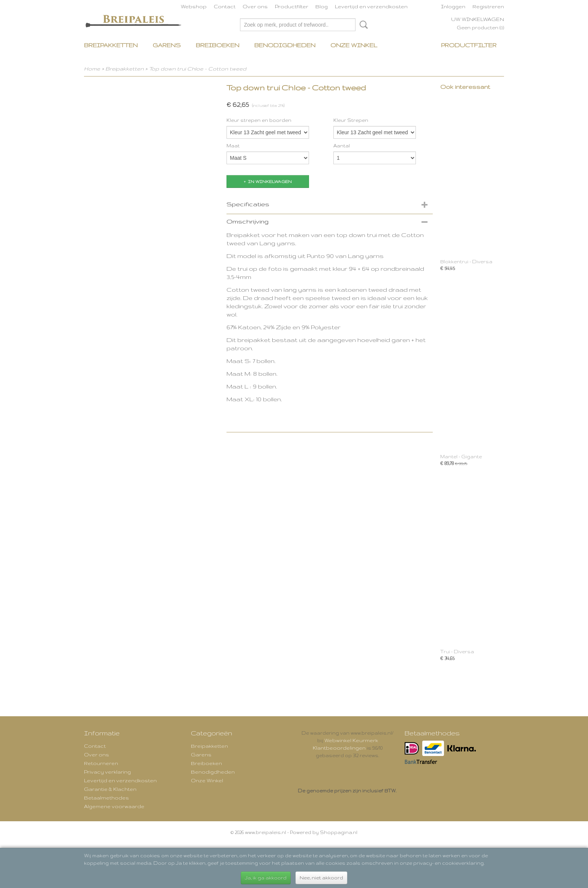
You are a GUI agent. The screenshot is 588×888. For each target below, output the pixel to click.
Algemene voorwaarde (114, 806)
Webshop (194, 6)
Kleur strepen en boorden (259, 120)
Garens (167, 45)
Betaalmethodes (106, 798)
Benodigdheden (285, 45)
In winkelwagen (270, 181)
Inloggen (453, 6)
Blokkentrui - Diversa (466, 262)
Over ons (255, 6)
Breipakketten (111, 45)
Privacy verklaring (107, 772)
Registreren (488, 6)
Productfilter (292, 6)
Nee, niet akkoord (321, 878)
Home (92, 69)
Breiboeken (217, 45)
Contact (225, 6)
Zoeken (362, 25)
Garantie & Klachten (110, 789)
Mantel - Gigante (461, 457)
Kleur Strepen (351, 120)
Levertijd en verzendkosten (371, 6)
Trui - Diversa (457, 652)
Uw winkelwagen (478, 19)
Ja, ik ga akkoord (266, 878)
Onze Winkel (354, 45)
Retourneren (101, 763)
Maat (233, 146)
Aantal (342, 146)
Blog (322, 6)
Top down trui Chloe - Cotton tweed (198, 69)
